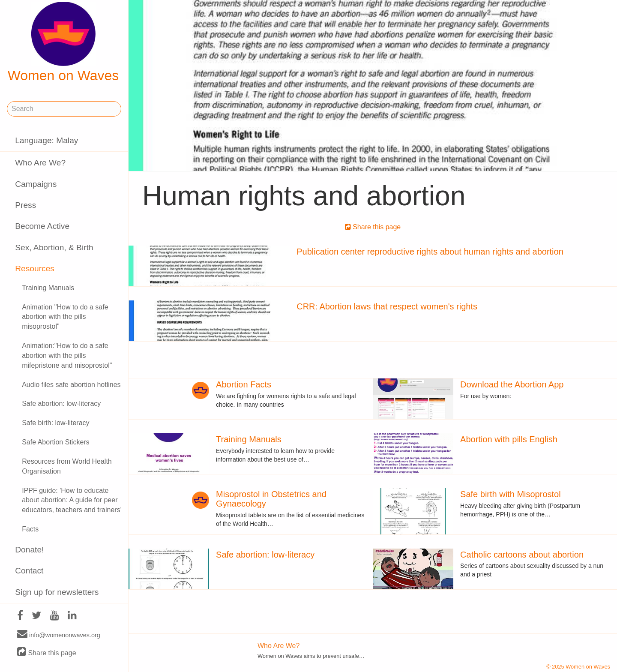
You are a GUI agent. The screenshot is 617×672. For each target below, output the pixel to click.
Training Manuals (48, 288)
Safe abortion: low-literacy (61, 403)
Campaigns (36, 184)
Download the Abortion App (512, 384)
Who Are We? (40, 163)
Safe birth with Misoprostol (511, 494)
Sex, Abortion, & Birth (54, 247)
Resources (35, 268)
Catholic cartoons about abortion (522, 555)
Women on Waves (63, 42)
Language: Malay (46, 140)
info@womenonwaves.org (59, 635)
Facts (30, 529)
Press (25, 205)
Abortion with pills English (509, 439)
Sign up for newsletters (57, 592)
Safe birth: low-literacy (55, 423)
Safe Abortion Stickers (55, 442)
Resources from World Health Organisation (67, 466)
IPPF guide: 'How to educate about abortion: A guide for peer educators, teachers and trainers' (72, 500)
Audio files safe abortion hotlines (71, 385)
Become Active (42, 226)
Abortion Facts (244, 384)
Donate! (29, 550)
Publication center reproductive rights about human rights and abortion (430, 252)
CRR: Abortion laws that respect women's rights (387, 306)
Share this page (47, 652)
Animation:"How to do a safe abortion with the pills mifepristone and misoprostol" (67, 355)
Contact (29, 571)
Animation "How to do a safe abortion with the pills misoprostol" (65, 317)
